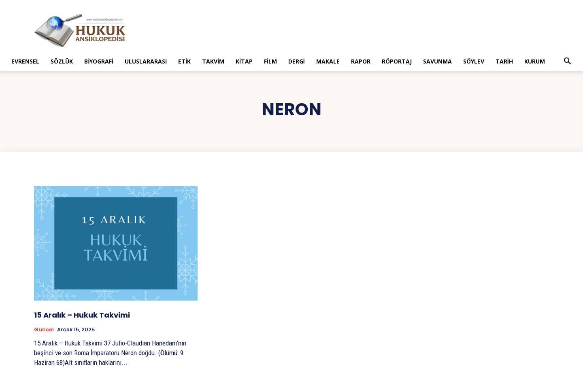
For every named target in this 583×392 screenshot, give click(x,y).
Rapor (361, 61)
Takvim (213, 61)
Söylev (474, 61)
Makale (328, 61)
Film (270, 61)
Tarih (504, 61)
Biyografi (99, 61)
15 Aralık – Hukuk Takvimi (82, 315)
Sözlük (62, 61)
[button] (568, 62)
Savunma (437, 61)
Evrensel (25, 61)
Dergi (297, 61)
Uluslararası (146, 61)
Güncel (44, 330)
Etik (184, 61)
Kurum (535, 61)
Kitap (244, 61)
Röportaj (397, 61)
